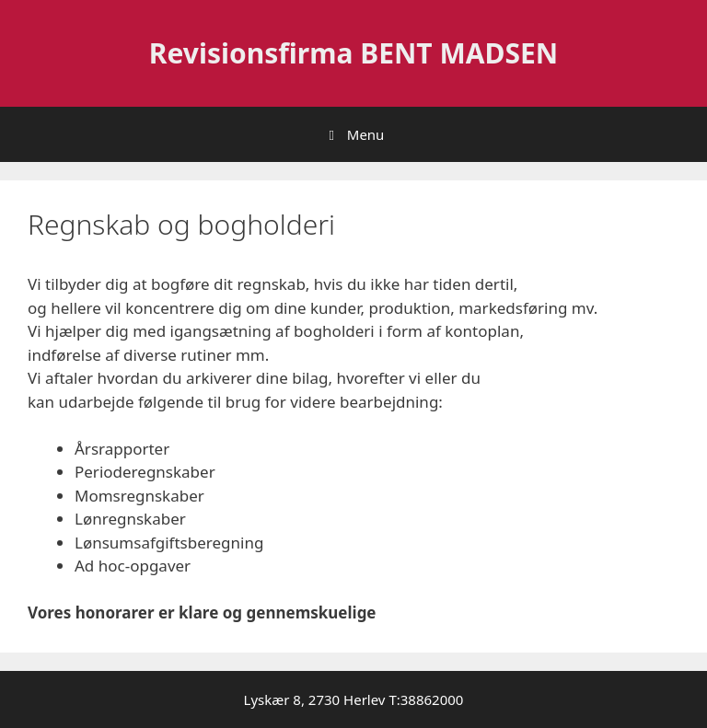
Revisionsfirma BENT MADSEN (353, 53)
